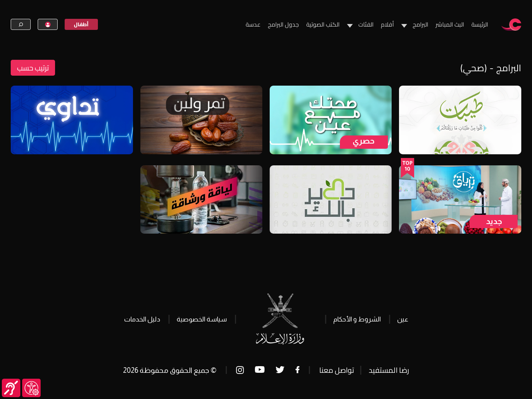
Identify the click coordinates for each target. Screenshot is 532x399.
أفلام (387, 24)
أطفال (81, 24)
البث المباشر (450, 24)
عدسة (253, 24)
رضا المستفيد (389, 370)
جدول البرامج (283, 24)
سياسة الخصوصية (202, 319)
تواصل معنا (337, 370)
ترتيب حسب (33, 68)
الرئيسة (480, 24)
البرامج (420, 24)
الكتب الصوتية (323, 24)
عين (403, 319)
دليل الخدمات (142, 319)
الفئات (366, 24)
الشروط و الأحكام (357, 319)
